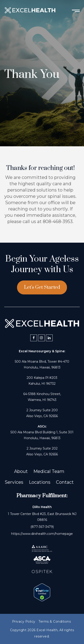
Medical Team (49, 471)
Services (14, 482)
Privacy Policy (24, 621)
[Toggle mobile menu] (76, 10)
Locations (40, 482)
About (21, 471)
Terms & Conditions (55, 621)
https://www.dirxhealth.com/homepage (42, 534)
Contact (65, 482)
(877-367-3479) (42, 527)
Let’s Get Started (42, 287)
